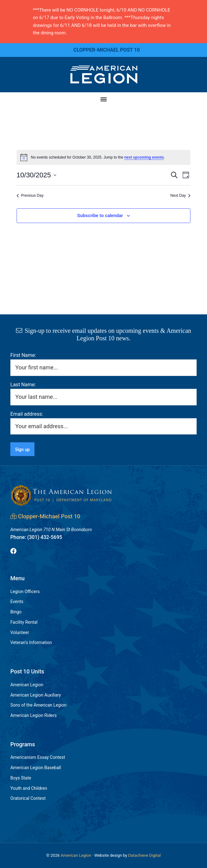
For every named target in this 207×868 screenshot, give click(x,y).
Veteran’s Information (31, 642)
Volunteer (20, 632)
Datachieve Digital (144, 855)
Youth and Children (29, 788)
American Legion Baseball (36, 768)
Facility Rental (24, 622)
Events (17, 602)
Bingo (16, 612)
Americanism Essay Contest (38, 757)
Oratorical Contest (28, 798)
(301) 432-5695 (36, 537)
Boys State (21, 778)
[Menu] (103, 100)
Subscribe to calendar (100, 216)
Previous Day (30, 195)
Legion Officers (25, 591)
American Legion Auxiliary (36, 695)
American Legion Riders (34, 715)
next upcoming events (144, 157)
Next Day (180, 195)
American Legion (27, 685)
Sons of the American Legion (38, 705)
